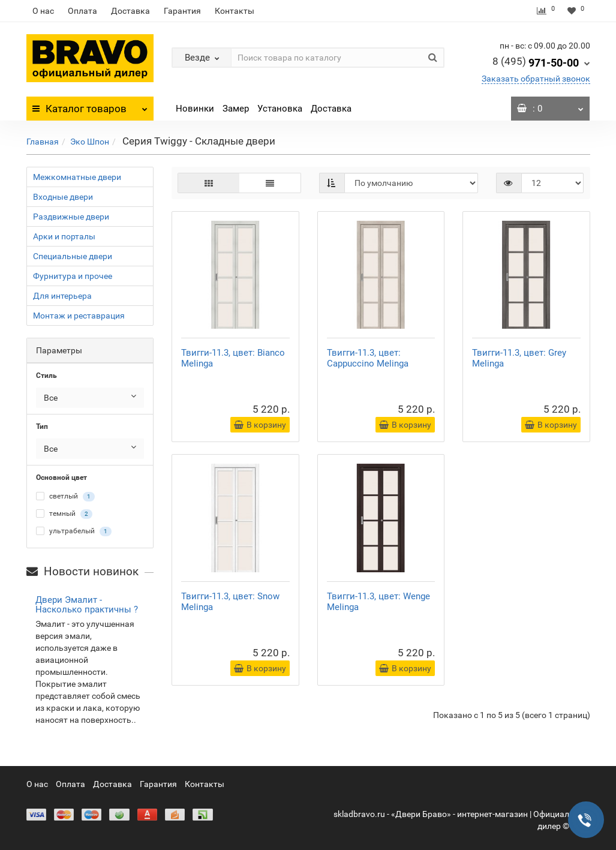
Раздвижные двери (71, 217)
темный (64, 514)
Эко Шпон (90, 142)
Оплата (82, 11)
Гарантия (182, 11)
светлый (65, 497)
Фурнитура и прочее (73, 276)
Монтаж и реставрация (79, 316)
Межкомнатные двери (77, 177)
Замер (236, 109)
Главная (43, 142)
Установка (280, 109)
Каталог (90, 106)
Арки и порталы (64, 236)
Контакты (235, 11)
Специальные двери (73, 256)
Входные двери (63, 197)
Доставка (130, 11)
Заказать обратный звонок (536, 79)
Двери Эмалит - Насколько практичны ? (87, 605)
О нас (43, 11)
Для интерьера (62, 296)
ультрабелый (74, 531)
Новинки (195, 109)
